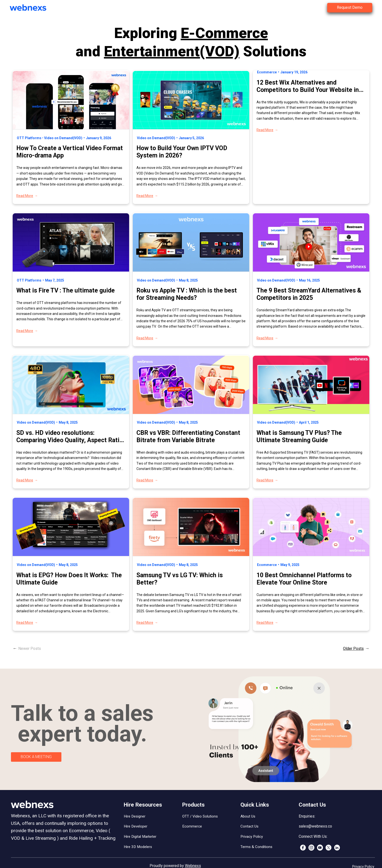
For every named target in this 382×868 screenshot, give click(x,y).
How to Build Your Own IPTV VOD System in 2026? (182, 152)
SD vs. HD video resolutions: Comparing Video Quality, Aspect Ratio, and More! (70, 437)
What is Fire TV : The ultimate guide (66, 290)
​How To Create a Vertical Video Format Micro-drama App (70, 152)
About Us (248, 816)
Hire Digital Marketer (140, 837)
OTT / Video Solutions (200, 816)
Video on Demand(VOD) (63, 138)
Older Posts (353, 649)
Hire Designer (135, 816)
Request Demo (350, 7)
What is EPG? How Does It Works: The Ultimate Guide (69, 579)
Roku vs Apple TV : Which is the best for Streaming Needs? (187, 294)
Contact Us (249, 826)
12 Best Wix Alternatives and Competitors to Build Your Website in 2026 (308, 86)
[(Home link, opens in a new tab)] (32, 8)
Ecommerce (267, 72)
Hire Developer (136, 826)
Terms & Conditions (256, 847)
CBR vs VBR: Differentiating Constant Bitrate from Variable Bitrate (188, 436)
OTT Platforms (29, 138)
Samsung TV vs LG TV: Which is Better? (180, 579)
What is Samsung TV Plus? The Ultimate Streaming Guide (299, 436)
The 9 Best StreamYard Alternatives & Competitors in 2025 (309, 294)
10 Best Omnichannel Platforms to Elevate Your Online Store (304, 579)
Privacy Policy (252, 837)
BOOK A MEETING (36, 757)
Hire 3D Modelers (138, 847)
